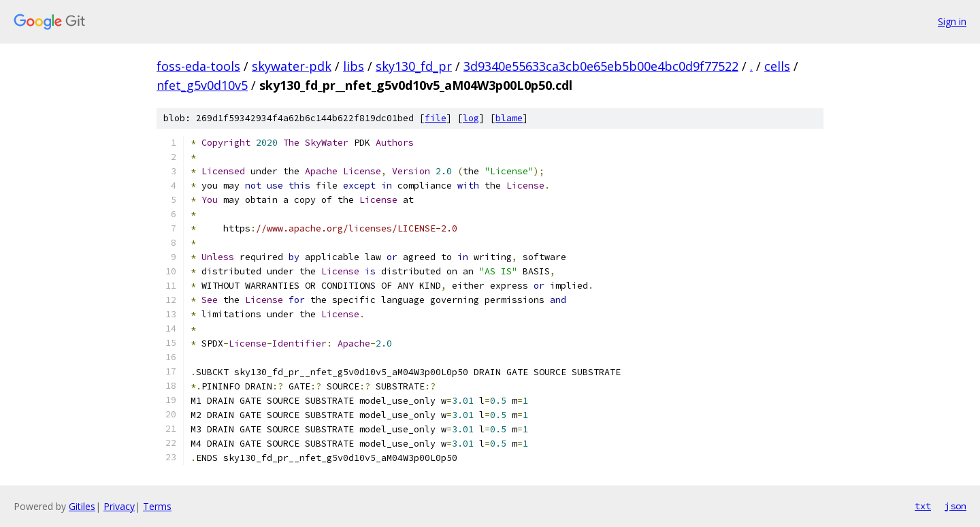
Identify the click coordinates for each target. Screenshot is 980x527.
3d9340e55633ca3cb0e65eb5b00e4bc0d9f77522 (601, 66)
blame (509, 118)
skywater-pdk (292, 66)
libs (354, 66)
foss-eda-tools (198, 66)
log (471, 118)
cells (777, 66)
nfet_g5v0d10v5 (202, 85)
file (436, 118)
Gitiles (82, 506)
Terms (157, 506)
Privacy (119, 506)
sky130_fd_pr (414, 66)
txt (923, 506)
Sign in (952, 21)
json (955, 506)
